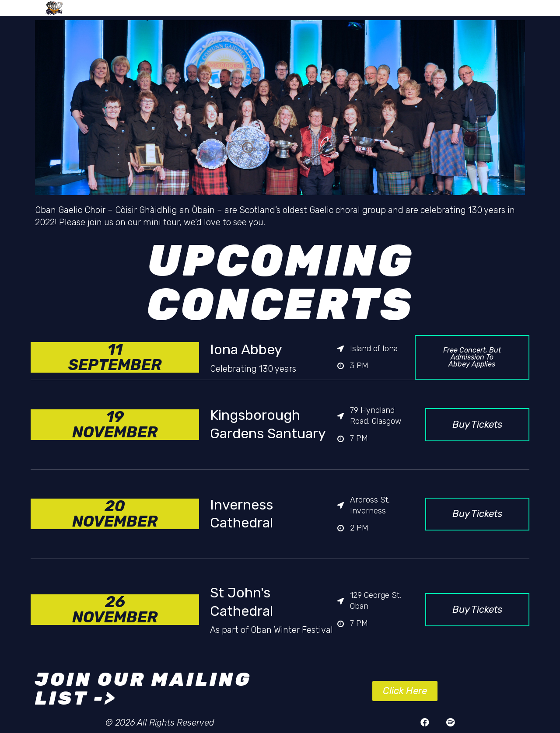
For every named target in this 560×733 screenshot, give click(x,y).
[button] (472, 357)
